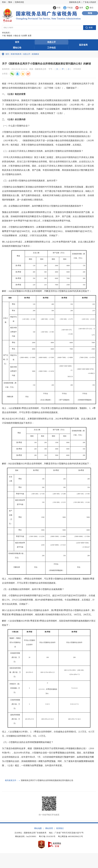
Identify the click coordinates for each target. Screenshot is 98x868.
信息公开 (51, 42)
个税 (4, 36)
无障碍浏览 (19, 2)
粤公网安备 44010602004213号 (70, 836)
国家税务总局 (75, 2)
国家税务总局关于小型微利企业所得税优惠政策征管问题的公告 (47, 780)
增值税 (9, 36)
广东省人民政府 (89, 2)
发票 (30, 36)
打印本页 (77, 69)
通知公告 (17, 48)
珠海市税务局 (16, 54)
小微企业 (17, 36)
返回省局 (83, 45)
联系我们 (60, 828)
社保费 (24, 36)
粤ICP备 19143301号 (47, 836)
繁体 (10, 2)
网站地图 (38, 828)
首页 (17, 42)
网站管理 (49, 828)
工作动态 (51, 48)
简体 (4, 2)
